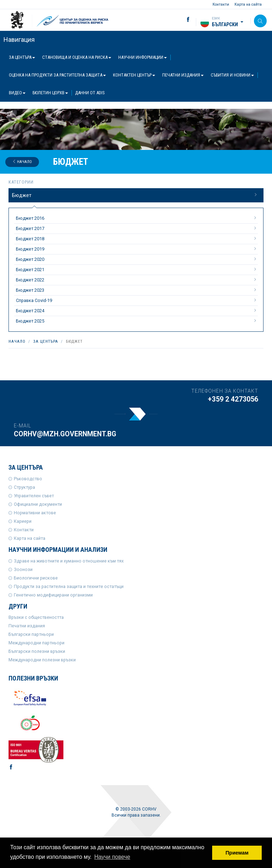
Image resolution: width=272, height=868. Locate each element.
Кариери (23, 521)
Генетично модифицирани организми (53, 595)
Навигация (19, 40)
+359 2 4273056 (233, 399)
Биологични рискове (36, 578)
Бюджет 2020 (137, 259)
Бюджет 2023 (137, 290)
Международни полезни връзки (42, 660)
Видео (17, 93)
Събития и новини (232, 75)
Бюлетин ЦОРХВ (50, 93)
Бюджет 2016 (137, 218)
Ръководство (28, 479)
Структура (24, 487)
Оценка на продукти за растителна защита (57, 75)
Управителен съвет (34, 496)
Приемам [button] (237, 853)
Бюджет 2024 (137, 310)
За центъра (22, 57)
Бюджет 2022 (137, 280)
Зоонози (23, 569)
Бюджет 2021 (137, 269)
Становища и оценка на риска (77, 57)
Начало (22, 162)
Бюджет (135, 195)
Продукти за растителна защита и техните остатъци (69, 586)
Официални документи (38, 504)
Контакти (221, 4)
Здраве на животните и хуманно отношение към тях (69, 561)
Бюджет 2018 (137, 239)
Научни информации (143, 57)
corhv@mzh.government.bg (65, 434)
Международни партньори (36, 643)
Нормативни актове (35, 513)
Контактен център (134, 75)
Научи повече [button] (112, 857)
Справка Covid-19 (137, 300)
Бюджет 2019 (137, 249)
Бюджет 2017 (137, 228)
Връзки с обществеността (36, 617)
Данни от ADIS (90, 93)
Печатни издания (183, 75)
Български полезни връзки (37, 651)
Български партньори (31, 634)
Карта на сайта (248, 4)
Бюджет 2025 (137, 321)
